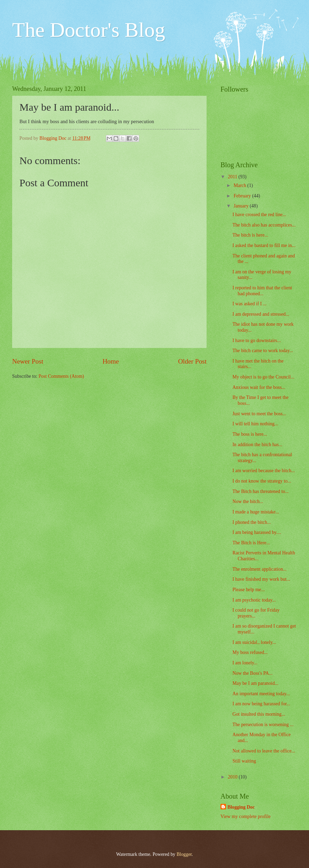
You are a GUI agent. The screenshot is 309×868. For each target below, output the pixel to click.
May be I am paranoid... (255, 683)
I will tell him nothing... (255, 424)
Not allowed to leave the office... (264, 751)
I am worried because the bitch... (264, 471)
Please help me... (248, 590)
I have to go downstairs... (256, 341)
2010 (233, 777)
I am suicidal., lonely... (254, 642)
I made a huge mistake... (256, 512)
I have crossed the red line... (259, 215)
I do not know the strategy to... (262, 481)
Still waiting (244, 761)
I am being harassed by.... (257, 532)
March (240, 185)
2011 (233, 177)
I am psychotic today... (254, 600)
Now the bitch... (248, 501)
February (243, 196)
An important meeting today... (261, 694)
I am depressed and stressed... (261, 314)
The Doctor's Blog (89, 30)
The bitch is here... (250, 235)
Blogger (184, 854)
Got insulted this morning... (259, 714)
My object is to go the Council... (263, 377)
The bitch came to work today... (263, 351)
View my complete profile (245, 816)
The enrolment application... (259, 569)
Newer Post (28, 361)
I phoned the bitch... (251, 522)
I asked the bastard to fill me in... (264, 245)
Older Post (192, 361)
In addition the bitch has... (257, 445)
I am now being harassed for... (261, 704)
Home (111, 361)
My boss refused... (250, 652)
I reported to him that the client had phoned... (262, 291)
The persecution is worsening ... (263, 725)
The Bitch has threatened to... (260, 491)
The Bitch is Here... (251, 543)
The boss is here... (250, 434)
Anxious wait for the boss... (259, 387)
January (242, 206)
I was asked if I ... (249, 304)
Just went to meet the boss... (259, 414)
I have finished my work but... (261, 579)
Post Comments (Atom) (61, 376)
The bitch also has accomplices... (264, 225)
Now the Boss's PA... (252, 673)
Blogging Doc (241, 807)
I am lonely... (245, 663)
